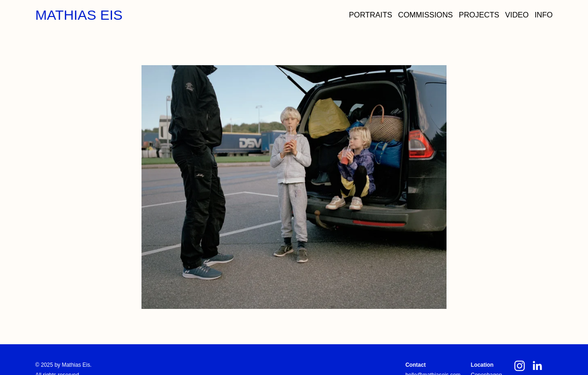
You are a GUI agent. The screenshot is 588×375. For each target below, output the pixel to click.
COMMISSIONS (426, 15)
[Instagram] (520, 366)
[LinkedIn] (537, 366)
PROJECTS (479, 15)
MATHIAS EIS (79, 15)
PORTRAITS (371, 15)
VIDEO (517, 15)
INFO (544, 15)
